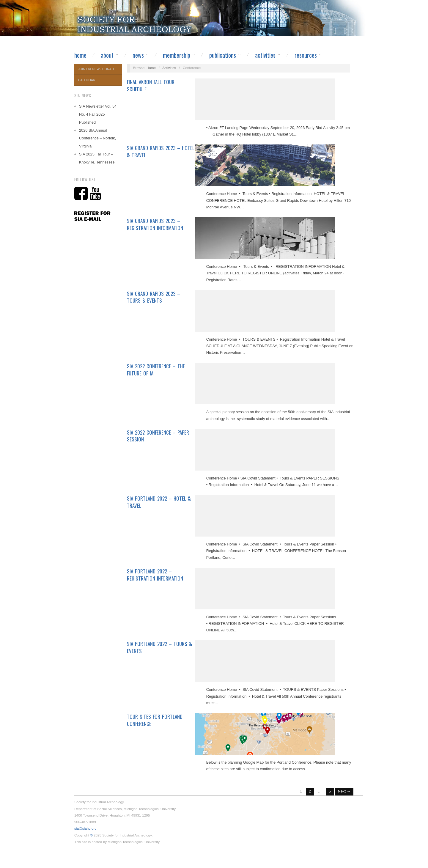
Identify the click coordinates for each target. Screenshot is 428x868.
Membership (177, 55)
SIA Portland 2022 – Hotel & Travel (159, 502)
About (107, 55)
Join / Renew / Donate (97, 69)
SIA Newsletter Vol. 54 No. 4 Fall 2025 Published (98, 114)
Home (80, 55)
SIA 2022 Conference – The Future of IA (156, 370)
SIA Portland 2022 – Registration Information (155, 575)
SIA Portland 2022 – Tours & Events (159, 647)
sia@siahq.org (85, 828)
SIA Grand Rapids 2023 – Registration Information (155, 224)
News (138, 55)
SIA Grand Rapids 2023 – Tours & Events (154, 297)
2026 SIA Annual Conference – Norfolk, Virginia (97, 138)
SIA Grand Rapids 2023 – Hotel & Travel (161, 151)
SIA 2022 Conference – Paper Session (158, 436)
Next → (344, 791)
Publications (223, 55)
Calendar (87, 80)
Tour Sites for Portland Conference (155, 720)
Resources (306, 55)
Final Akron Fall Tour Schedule (151, 85)
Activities (265, 55)
